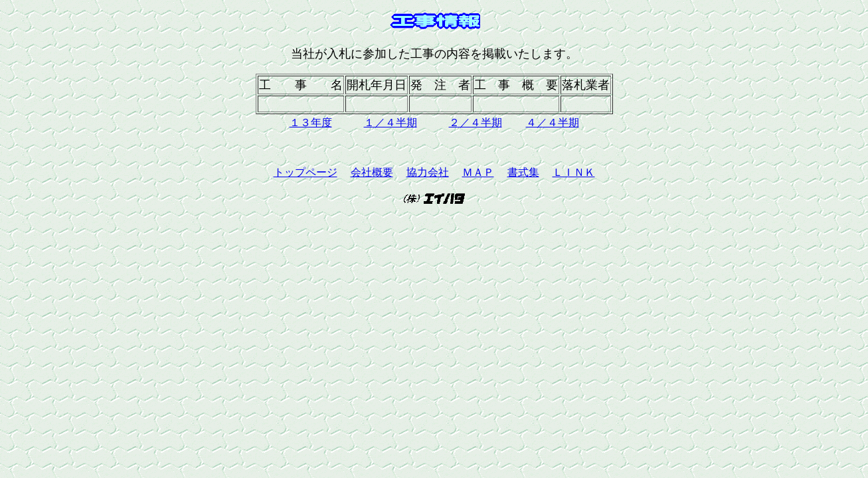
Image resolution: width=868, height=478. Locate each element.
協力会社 (428, 172)
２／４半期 (476, 122)
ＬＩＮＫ (574, 172)
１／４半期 (391, 122)
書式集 (523, 172)
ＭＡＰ (478, 172)
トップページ (305, 172)
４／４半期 (553, 122)
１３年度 (311, 122)
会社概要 (372, 172)
